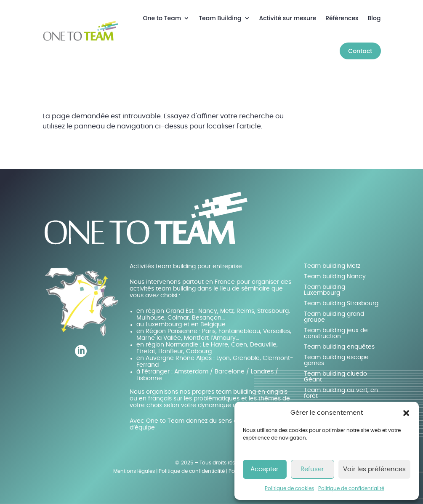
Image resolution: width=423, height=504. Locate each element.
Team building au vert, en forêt (341, 393)
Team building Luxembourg (325, 290)
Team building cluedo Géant (335, 377)
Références (342, 18)
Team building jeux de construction (336, 333)
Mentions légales (134, 471)
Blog (374, 18)
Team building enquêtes (339, 347)
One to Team (162, 18)
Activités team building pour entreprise (186, 267)
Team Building (220, 18)
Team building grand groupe (334, 317)
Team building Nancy (335, 277)
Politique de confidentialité (351, 488)
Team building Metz (332, 266)
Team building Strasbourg (341, 304)
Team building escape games (336, 360)
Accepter (265, 469)
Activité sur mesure (288, 18)
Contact (360, 51)
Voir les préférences (374, 469)
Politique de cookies (289, 488)
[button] (406, 413)
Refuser (312, 469)
